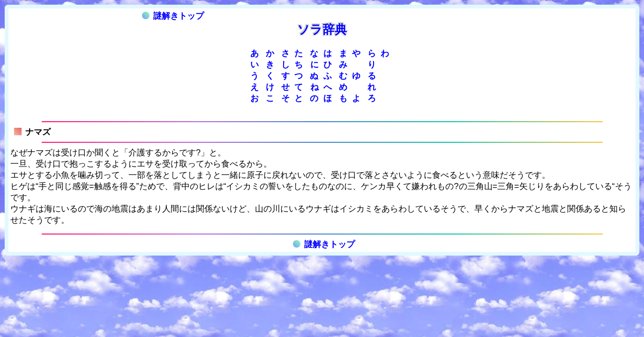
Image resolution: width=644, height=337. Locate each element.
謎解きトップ (173, 16)
